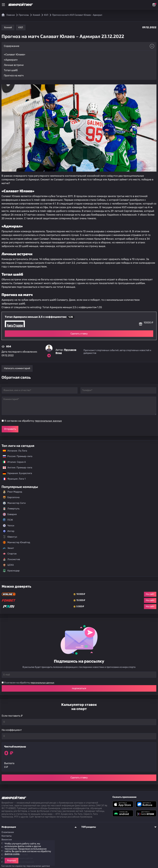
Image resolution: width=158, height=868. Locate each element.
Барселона (11, 497)
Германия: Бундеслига (16, 473)
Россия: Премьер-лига (16, 456)
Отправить (10, 429)
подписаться (79, 688)
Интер (9, 531)
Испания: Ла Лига (15, 451)
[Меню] (3, 5)
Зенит (8, 548)
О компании (8, 832)
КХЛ (21, 27)
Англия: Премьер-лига (16, 468)
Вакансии (7, 840)
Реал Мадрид (12, 492)
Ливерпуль (11, 509)
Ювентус (10, 537)
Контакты (7, 836)
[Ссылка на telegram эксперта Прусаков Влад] (49, 356)
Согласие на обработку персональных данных (26, 866)
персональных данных (48, 421)
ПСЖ (8, 520)
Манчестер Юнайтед (16, 542)
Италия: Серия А (13, 462)
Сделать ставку (79, 334)
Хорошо (11, 860)
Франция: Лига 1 (13, 479)
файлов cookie (12, 854)
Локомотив (11, 559)
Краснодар (11, 571)
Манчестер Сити (14, 503)
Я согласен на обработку (33, 421)
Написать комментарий (17, 368)
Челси (8, 526)
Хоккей (8, 27)
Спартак (10, 554)
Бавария (10, 514)
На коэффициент (12, 730)
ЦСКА (8, 565)
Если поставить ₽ (12, 716)
